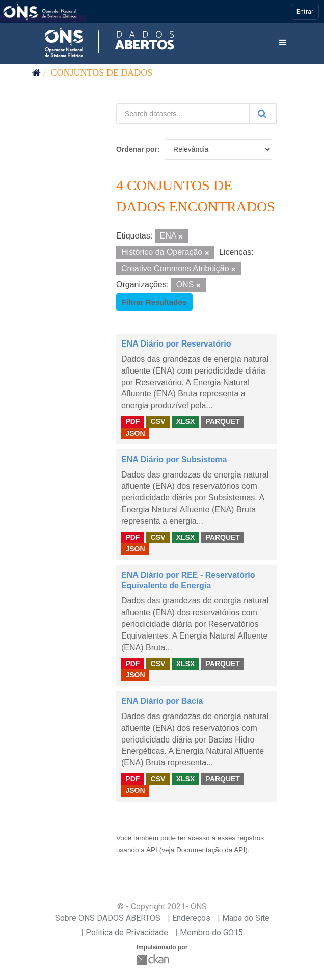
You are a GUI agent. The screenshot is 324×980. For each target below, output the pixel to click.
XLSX (186, 421)
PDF (132, 421)
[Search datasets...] (183, 114)
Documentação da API (211, 850)
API (152, 850)
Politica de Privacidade (127, 932)
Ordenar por (137, 149)
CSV (158, 421)
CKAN (154, 959)
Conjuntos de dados (102, 73)
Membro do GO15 (211, 932)
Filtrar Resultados (154, 302)
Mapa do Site (246, 918)
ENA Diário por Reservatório (176, 344)
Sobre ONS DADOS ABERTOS (108, 918)
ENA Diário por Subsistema (174, 459)
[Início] (36, 73)
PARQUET (222, 421)
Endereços (191, 918)
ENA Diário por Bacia (162, 701)
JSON (135, 433)
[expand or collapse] (283, 43)
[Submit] (263, 114)
